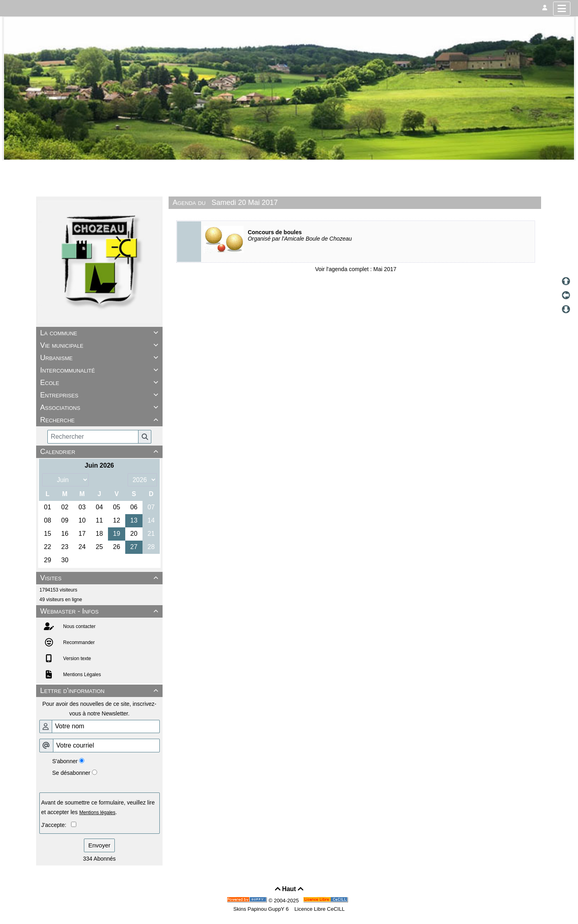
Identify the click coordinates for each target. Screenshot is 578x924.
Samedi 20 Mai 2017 (245, 203)
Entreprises (100, 395)
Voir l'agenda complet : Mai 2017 (356, 269)
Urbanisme (100, 358)
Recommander (78, 642)
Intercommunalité (100, 370)
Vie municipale (100, 345)
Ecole (100, 383)
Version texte (76, 659)
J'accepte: (56, 825)
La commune (100, 333)
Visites (100, 578)
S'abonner (65, 761)
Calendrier (100, 452)
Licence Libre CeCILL (319, 909)
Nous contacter (79, 626)
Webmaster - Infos (100, 611)
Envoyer (99, 845)
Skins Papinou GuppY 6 (262, 909)
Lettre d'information (100, 691)
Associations (100, 407)
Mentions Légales (81, 675)
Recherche (100, 420)
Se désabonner (71, 773)
